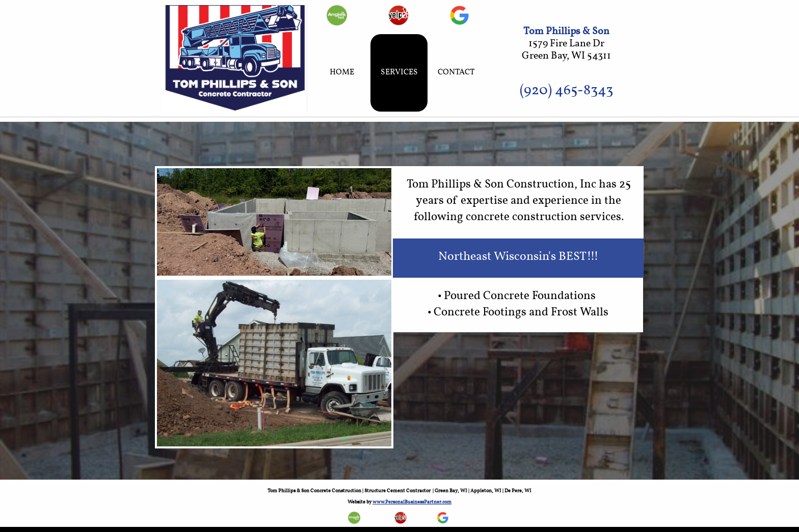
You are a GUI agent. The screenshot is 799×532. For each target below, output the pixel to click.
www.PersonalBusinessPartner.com (412, 502)
